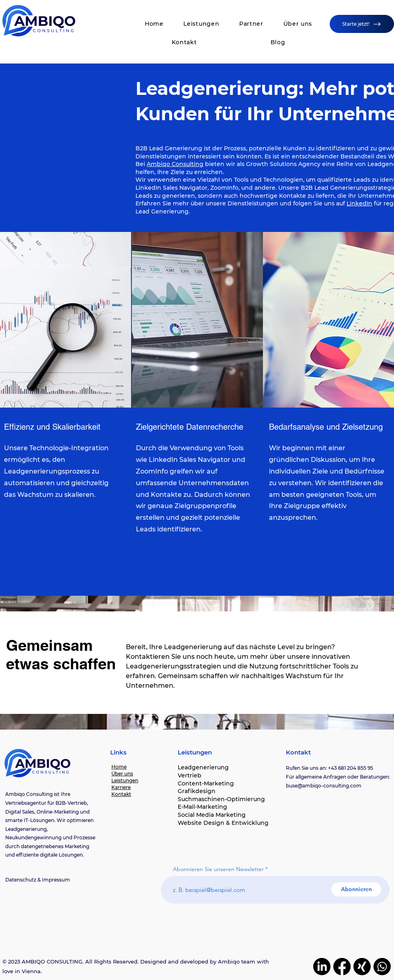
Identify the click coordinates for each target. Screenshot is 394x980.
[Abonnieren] (356, 889)
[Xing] (362, 967)
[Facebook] (342, 967)
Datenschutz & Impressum (38, 880)
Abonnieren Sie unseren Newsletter (218, 869)
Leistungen (125, 780)
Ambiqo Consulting (175, 164)
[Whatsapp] (382, 967)
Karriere (121, 787)
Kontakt (121, 794)
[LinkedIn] (322, 967)
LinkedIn (359, 203)
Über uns (122, 774)
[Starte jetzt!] (362, 24)
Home (119, 767)
